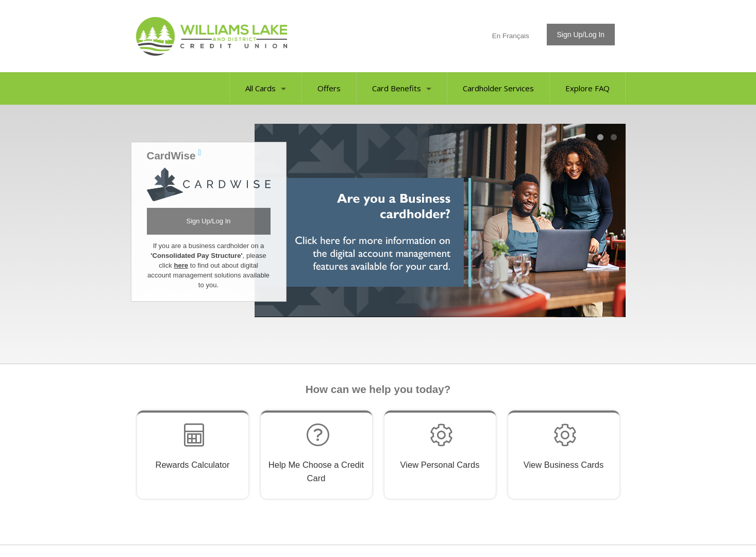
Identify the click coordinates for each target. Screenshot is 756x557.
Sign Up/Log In (208, 221)
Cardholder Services (498, 88)
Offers (329, 88)
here (181, 265)
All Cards (266, 88)
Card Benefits (402, 88)
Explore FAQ (587, 88)
